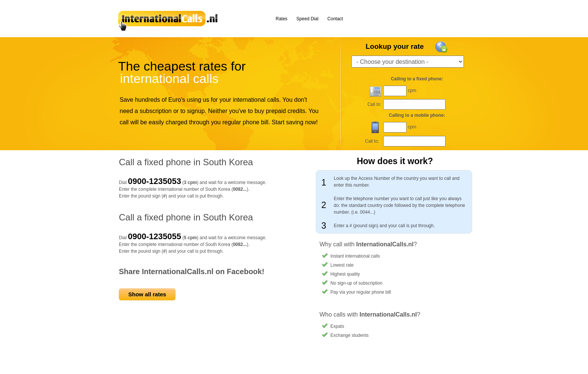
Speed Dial (307, 19)
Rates (281, 19)
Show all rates (147, 294)
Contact (335, 19)
